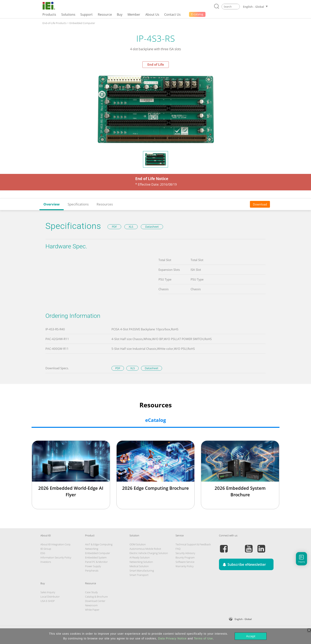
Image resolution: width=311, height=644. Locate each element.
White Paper (92, 610)
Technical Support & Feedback (193, 544)
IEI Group (46, 549)
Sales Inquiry (48, 592)
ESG (43, 553)
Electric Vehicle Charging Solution (149, 553)
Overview (52, 204)
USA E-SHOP (48, 601)
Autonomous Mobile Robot (145, 549)
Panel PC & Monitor (96, 562)
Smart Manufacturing (142, 571)
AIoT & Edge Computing (99, 544)
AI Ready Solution (140, 557)
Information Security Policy (56, 557)
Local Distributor (50, 597)
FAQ (178, 549)
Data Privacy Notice (172, 638)
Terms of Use (203, 638)
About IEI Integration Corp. (56, 544)
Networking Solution (141, 562)
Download (260, 204)
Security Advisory (185, 553)
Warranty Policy (185, 566)
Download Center (95, 601)
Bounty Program (185, 557)
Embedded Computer (82, 23)
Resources (105, 204)
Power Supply (93, 566)
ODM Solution (138, 544)
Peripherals (92, 571)
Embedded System (96, 557)
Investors (46, 562)
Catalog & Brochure (96, 597)
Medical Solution (139, 566)
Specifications (78, 204)
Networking (92, 549)
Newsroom (91, 605)
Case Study (91, 592)
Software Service (185, 562)
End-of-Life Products (54, 23)
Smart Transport (139, 575)
